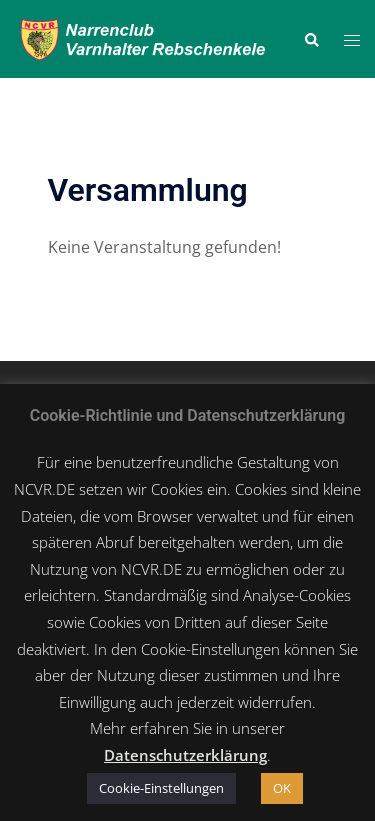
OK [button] (282, 788)
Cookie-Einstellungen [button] (161, 788)
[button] (311, 39)
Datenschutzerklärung (185, 755)
